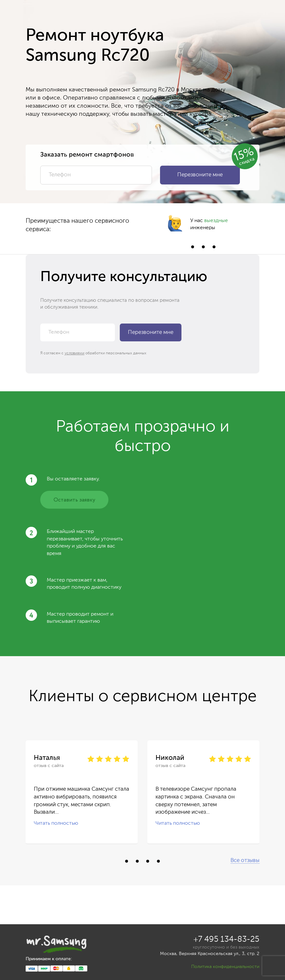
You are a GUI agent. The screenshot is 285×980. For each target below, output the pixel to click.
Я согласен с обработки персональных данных (93, 353)
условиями (74, 353)
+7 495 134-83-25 (226, 940)
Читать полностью (56, 823)
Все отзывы (245, 861)
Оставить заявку (74, 500)
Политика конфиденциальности (225, 967)
